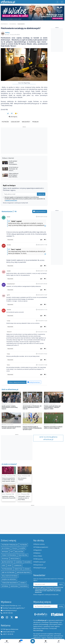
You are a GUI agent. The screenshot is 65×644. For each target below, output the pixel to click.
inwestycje (18, 569)
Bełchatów (19, 552)
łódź (4, 565)
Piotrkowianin (7, 569)
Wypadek (5, 552)
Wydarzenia (13, 24)
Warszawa (14, 586)
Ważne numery (40, 544)
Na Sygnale (6, 548)
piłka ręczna (23, 555)
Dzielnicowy (15, 122)
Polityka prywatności (42, 547)
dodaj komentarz (40, 211)
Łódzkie (27, 569)
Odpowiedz (10, 240)
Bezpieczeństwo (8, 562)
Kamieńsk (19, 562)
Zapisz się (41, 194)
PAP (12, 552)
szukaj (61, 606)
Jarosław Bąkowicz (24, 572)
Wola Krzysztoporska (10, 576)
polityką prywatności (11, 200)
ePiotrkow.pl (4, 24)
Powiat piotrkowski (9, 555)
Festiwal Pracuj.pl (40, 568)
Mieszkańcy (26, 122)
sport (10, 565)
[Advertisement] (24, 141)
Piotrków (5, 122)
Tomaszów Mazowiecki (10, 583)
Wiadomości (21, 24)
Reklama (38, 553)
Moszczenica (15, 559)
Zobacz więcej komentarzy (17, 382)
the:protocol (39, 565)
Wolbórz (28, 562)
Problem (35, 122)
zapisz (61, 584)
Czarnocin (18, 565)
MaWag (7, 33)
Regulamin (38, 550)
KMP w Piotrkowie (8, 572)
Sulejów (22, 548)
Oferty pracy (39, 559)
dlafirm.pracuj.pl (40, 562)
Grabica (23, 583)
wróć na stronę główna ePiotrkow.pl (48, 438)
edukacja (5, 559)
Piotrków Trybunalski (10, 545)
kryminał (5, 586)
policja (14, 548)
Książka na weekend (9, 579)
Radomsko (24, 586)
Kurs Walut (38, 556)
